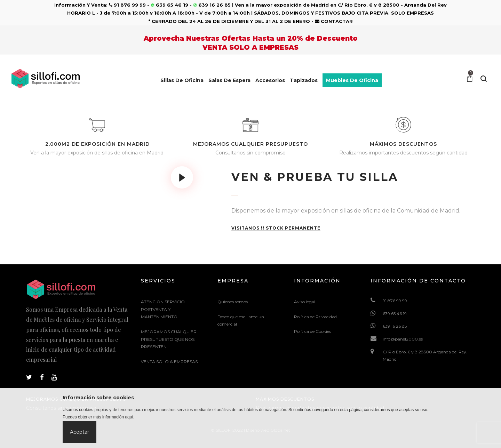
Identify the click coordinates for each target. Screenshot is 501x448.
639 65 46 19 (395, 314)
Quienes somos (233, 302)
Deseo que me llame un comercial (241, 321)
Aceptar (79, 432)
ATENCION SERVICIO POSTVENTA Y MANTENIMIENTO (163, 309)
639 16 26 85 (395, 326)
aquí (129, 417)
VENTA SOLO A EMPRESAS (169, 362)
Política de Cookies (312, 331)
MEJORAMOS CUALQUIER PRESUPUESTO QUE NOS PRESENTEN (169, 339)
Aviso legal (305, 302)
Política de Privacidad (315, 317)
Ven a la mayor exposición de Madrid (282, 5)
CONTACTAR (334, 21)
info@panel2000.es (403, 339)
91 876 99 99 (395, 301)
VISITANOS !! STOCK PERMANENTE (276, 228)
